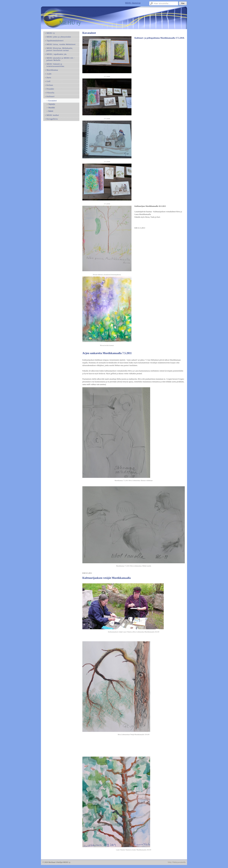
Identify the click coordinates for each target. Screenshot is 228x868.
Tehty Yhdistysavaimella (177, 862)
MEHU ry (70, 23)
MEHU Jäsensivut (133, 3)
